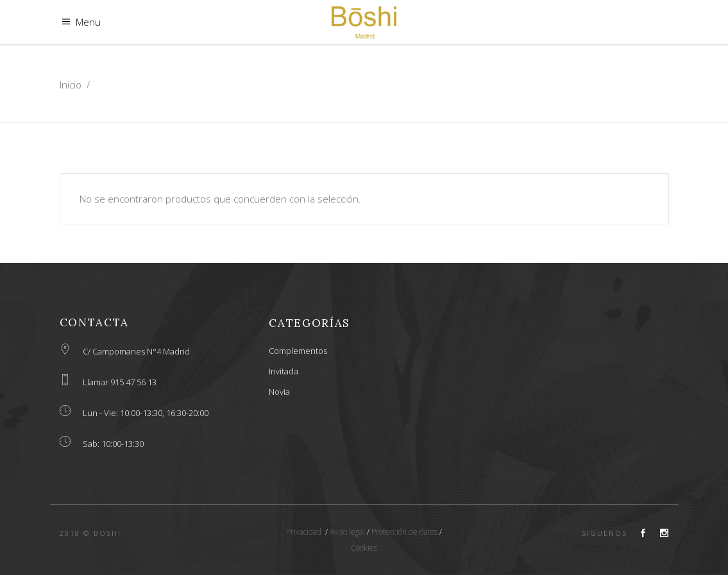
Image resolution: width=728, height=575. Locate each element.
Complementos (298, 351)
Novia (279, 392)
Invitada (284, 371)
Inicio (71, 85)
